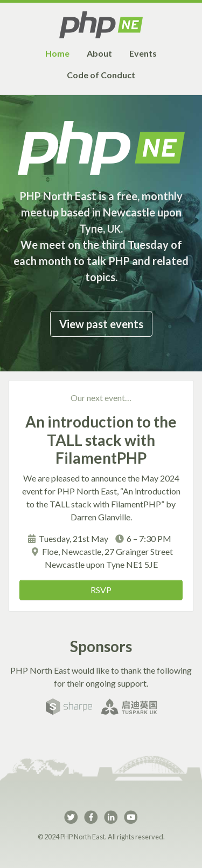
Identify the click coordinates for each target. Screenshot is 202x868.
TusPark (129, 707)
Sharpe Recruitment (69, 707)
